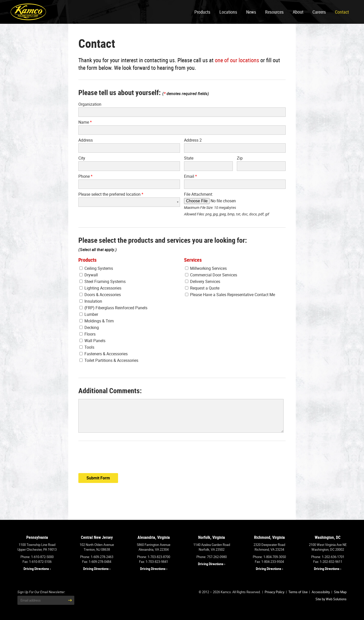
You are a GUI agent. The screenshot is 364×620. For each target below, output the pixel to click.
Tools (87, 347)
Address (86, 140)
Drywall (89, 275)
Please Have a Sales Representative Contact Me (230, 295)
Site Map (340, 592)
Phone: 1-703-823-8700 (154, 557)
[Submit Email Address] (70, 600)
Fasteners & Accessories (104, 354)
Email (190, 176)
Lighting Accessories (100, 288)
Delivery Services (203, 281)
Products (202, 12)
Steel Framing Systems (103, 281)
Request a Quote (202, 288)
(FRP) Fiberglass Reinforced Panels (113, 308)
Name (85, 122)
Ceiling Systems (96, 268)
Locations (228, 12)
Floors (87, 334)
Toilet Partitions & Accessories (109, 360)
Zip (240, 158)
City (82, 158)
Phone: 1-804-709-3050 (269, 557)
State (189, 158)
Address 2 (193, 140)
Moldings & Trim (97, 321)
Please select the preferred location (111, 194)
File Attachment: (199, 194)
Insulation (91, 301)
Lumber (89, 314)
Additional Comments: (110, 391)
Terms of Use (298, 592)
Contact (342, 12)
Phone (85, 176)
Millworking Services (206, 268)
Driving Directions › (37, 569)
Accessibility (321, 592)
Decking (89, 327)
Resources (274, 12)
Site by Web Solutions (331, 599)
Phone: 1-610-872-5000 (37, 557)
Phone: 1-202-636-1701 (328, 557)
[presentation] (117, 459)
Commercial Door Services (211, 275)
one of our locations (237, 60)
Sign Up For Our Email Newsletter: (41, 592)
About (298, 12)
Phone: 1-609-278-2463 (97, 557)
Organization (90, 104)
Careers (319, 12)
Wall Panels (92, 341)
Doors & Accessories (100, 295)
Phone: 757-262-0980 (212, 557)
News (251, 12)
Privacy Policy (275, 592)
